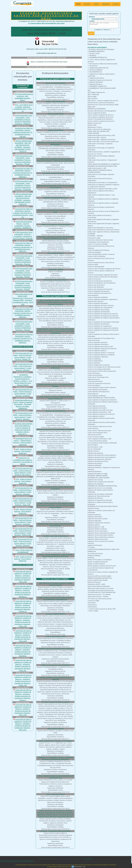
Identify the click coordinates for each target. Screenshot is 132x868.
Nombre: (92, 17)
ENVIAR (91, 34)
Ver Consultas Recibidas (13, 861)
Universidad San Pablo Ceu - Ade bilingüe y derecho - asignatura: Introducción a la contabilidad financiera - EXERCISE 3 (23, 247)
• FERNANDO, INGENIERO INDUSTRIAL (55, 198)
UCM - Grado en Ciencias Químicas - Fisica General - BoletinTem (23, 451)
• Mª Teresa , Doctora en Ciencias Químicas (55, 702)
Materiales (106, 4)
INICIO (78, 4)
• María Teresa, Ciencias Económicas (55, 280)
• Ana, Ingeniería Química (55, 253)
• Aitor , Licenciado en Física (55, 794)
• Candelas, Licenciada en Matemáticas (55, 536)
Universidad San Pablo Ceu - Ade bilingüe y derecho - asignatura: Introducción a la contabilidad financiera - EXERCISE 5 (23, 313)
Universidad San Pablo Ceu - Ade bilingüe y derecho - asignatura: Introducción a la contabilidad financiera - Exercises (23, 132)
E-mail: (92, 21)
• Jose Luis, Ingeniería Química (55, 614)
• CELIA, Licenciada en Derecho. (55, 83)
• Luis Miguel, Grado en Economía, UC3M (55, 173)
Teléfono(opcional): (98, 19)
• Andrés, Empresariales (55, 130)
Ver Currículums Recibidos (27, 861)
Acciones (87, 4)
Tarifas (96, 4)
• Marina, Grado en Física (55, 114)
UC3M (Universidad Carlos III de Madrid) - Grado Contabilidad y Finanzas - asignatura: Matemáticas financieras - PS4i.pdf (23, 285)
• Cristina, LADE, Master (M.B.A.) (55, 101)
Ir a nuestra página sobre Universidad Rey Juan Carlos (46, 23)
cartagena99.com (89, 859)
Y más (84, 867)
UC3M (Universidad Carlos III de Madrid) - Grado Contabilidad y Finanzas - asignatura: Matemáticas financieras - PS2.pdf (23, 160)
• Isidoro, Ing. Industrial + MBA (55, 636)
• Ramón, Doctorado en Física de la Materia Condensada (55, 429)
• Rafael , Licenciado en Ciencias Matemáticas (55, 470)
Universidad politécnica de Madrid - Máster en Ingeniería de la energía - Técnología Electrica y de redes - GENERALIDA (23, 404)
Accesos (116, 4)
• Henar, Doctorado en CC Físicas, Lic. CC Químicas (55, 741)
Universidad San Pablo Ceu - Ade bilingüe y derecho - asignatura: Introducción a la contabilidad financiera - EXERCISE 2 (23, 173)
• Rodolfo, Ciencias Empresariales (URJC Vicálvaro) (55, 649)
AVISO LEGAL (3, 861)
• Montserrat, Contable (55, 269)
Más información (78, 867)
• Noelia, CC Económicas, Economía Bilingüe (55, 224)
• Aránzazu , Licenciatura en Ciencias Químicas (55, 831)
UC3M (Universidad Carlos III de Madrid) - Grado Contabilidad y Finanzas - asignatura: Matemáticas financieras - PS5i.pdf (23, 273)
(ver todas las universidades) (97, 48)
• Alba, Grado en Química (55, 729)
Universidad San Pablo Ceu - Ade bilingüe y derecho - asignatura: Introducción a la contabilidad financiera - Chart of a (23, 213)
